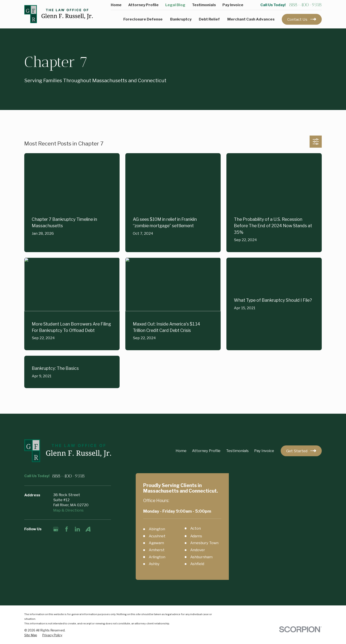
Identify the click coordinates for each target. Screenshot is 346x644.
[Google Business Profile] (56, 529)
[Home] (58, 14)
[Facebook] (67, 529)
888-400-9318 (305, 5)
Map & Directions (68, 510)
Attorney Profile (143, 5)
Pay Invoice (233, 5)
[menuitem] (31, 635)
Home (116, 5)
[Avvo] (88, 529)
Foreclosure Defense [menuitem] (143, 19)
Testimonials (204, 5)
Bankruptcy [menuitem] (181, 19)
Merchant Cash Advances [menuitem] (251, 19)
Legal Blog (175, 5)
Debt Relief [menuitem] (209, 19)
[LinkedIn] (77, 529)
